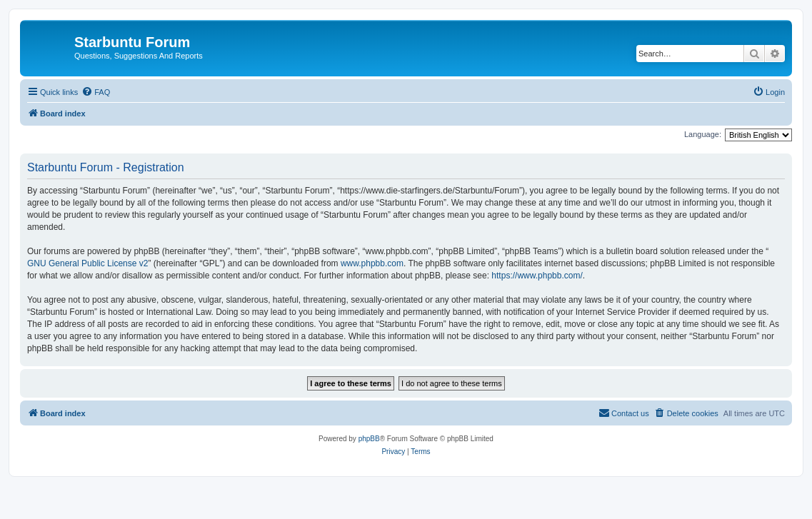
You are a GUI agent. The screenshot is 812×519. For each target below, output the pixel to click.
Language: (703, 134)
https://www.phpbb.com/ (537, 276)
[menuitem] (96, 92)
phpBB (369, 439)
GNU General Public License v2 (87, 263)
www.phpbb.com (372, 263)
